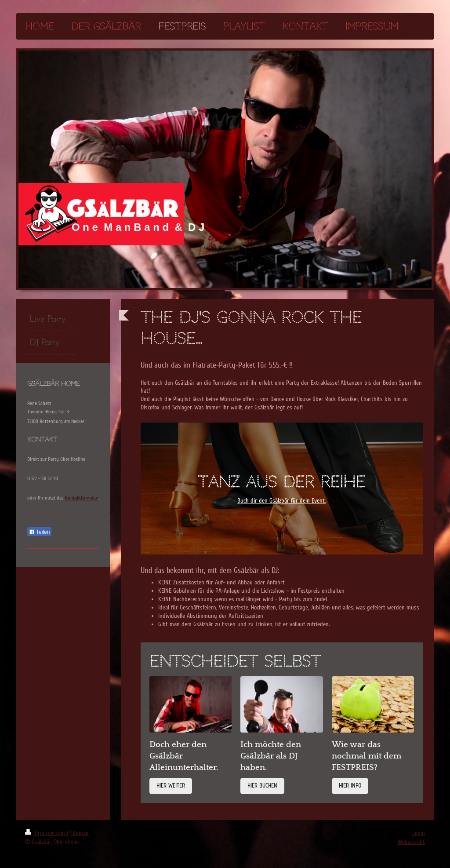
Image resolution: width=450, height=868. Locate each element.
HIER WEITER (171, 786)
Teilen (39, 532)
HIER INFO (350, 786)
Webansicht (411, 842)
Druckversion (46, 833)
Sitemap (79, 833)
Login (419, 833)
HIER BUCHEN (262, 786)
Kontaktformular (82, 498)
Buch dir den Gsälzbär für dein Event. (281, 501)
